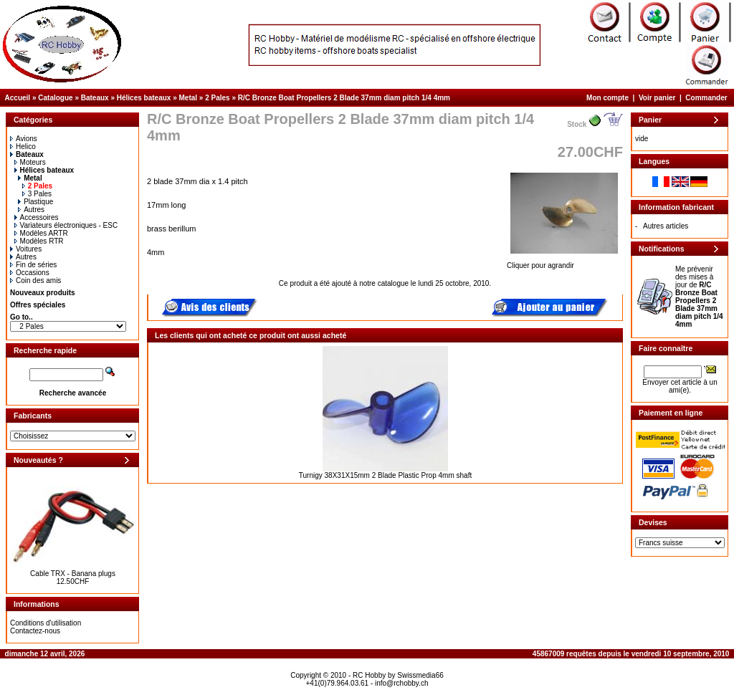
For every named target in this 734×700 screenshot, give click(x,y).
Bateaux (95, 98)
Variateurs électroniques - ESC (66, 225)
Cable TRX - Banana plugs (73, 574)
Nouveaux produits (43, 293)
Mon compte (607, 98)
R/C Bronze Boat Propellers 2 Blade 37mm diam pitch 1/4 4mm (344, 98)
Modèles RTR (39, 241)
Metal (189, 98)
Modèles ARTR (41, 233)
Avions (24, 139)
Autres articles (666, 226)
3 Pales (37, 194)
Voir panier (657, 98)
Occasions (30, 273)
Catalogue (55, 98)
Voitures (26, 249)
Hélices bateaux (144, 98)
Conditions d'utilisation (46, 623)
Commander (706, 98)
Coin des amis (35, 281)
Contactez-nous (35, 631)
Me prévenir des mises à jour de (699, 297)
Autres (31, 210)
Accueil (18, 98)
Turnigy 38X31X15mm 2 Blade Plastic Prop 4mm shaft (385, 475)
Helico (23, 147)
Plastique (35, 202)
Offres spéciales (38, 305)
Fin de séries (33, 265)
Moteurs (30, 162)
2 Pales (217, 98)
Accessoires (37, 217)
